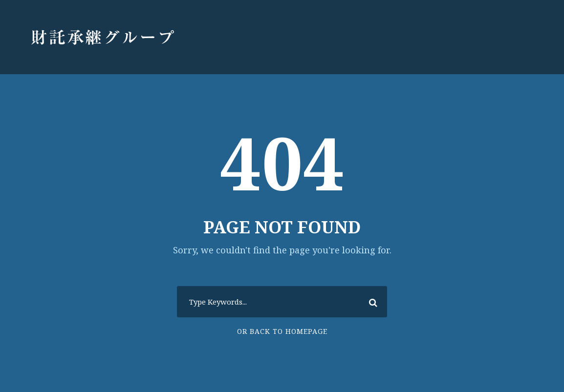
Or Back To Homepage (282, 331)
